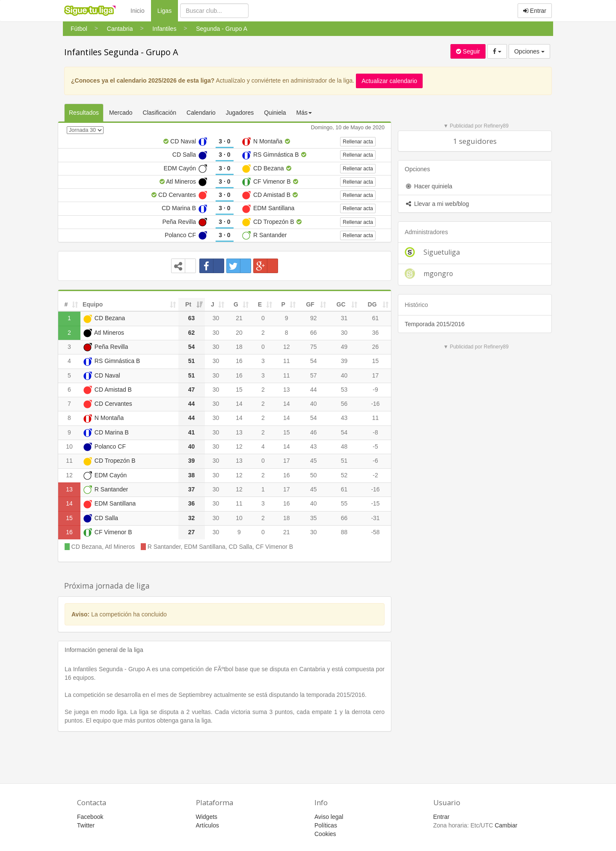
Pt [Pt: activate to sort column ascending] (188, 304)
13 (287, 390)
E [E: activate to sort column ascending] (260, 304)
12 (287, 347)
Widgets (207, 817)
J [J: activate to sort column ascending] (213, 304)
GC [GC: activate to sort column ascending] (341, 304)
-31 (375, 518)
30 (216, 318)
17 (376, 375)
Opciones (529, 51)
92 (314, 318)
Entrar (535, 11)
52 (344, 475)
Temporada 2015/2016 (435, 324)
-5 (375, 446)
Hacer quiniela (428, 186)
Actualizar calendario (389, 81)
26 (376, 347)
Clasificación (160, 113)
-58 (375, 532)
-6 (375, 461)
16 (239, 361)
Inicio (138, 11)
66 (314, 333)
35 (314, 518)
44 (314, 390)
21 (239, 318)
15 (376, 361)
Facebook (90, 817)
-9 (375, 390)
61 (376, 318)
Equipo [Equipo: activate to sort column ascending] (93, 304)
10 (69, 446)
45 (314, 461)
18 (239, 347)
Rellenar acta (358, 142)
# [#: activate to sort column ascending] (66, 304)
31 (344, 318)
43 (344, 418)
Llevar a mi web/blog (437, 204)
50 (314, 475)
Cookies (325, 834)
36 (376, 333)
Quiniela (275, 113)
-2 (375, 475)
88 (344, 532)
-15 (375, 503)
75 (314, 347)
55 (344, 503)
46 (314, 432)
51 (344, 461)
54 (314, 361)
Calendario (201, 113)
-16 (375, 404)
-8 (375, 432)
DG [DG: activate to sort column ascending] (372, 304)
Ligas (168, 10)
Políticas (326, 825)
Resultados (84, 113)
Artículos (207, 825)
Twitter (86, 825)
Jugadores (240, 113)
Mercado (121, 113)
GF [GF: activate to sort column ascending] (310, 304)
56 (344, 404)
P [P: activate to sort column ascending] (283, 304)
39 (344, 361)
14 (239, 404)
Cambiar (506, 825)
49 (344, 347)
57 (314, 375)
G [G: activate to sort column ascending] (236, 304)
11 (287, 361)
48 (344, 446)
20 (239, 333)
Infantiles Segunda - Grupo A (121, 52)
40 (344, 375)
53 (344, 390)
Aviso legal (329, 817)
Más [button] (304, 113)
